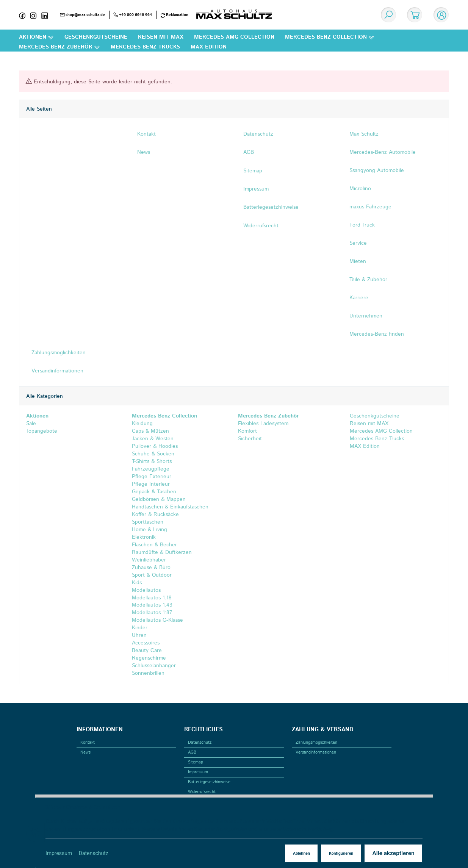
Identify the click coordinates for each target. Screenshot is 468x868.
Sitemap (196, 762)
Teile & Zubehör (368, 280)
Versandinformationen (316, 752)
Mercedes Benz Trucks (376, 439)
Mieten (358, 261)
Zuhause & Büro (151, 568)
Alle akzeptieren (393, 853)
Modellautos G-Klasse (157, 621)
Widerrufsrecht (202, 792)
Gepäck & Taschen (154, 492)
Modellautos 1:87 (152, 613)
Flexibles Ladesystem (263, 424)
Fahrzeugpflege (151, 469)
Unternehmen (366, 316)
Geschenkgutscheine (374, 416)
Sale (31, 424)
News (85, 752)
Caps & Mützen (150, 431)
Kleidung (142, 424)
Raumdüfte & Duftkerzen (162, 552)
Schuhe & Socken (153, 454)
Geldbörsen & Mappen (159, 499)
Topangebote (41, 431)
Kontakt (88, 743)
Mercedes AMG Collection (380, 431)
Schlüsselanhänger (154, 666)
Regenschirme (149, 658)
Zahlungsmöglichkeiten (316, 743)
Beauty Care (147, 651)
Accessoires (146, 643)
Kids (137, 583)
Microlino (360, 189)
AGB (192, 752)
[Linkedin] (47, 15)
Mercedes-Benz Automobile (383, 152)
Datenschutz (94, 853)
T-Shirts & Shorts (152, 461)
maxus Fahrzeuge (370, 207)
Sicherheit (250, 439)
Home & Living (149, 530)
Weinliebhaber (149, 560)
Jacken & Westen (153, 439)
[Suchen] (388, 15)
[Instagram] (36, 15)
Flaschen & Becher (154, 545)
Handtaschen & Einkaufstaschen (170, 507)
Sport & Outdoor (152, 575)
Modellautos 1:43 (152, 605)
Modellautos (146, 590)
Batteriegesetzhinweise (209, 782)
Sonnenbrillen (148, 674)
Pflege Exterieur (152, 477)
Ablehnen (301, 853)
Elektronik (144, 537)
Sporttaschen (148, 522)
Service (358, 243)
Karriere (359, 298)
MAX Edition (364, 446)
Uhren (139, 636)
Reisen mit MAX (368, 424)
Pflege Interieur (151, 484)
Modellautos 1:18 (152, 598)
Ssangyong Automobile (377, 170)
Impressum (59, 853)
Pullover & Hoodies (155, 446)
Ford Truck (362, 225)
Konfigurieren (341, 853)
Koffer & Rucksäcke (155, 515)
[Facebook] (25, 15)
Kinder (140, 628)
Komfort (247, 431)
